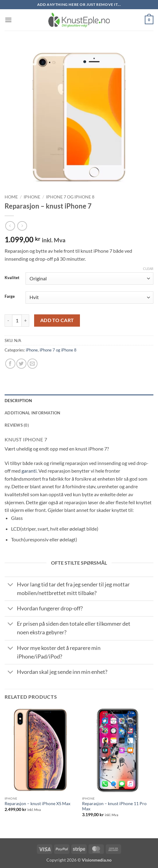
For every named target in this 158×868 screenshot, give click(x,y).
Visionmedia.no (97, 860)
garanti (29, 471)
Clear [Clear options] (148, 269)
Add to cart (57, 320)
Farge (10, 297)
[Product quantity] (17, 321)
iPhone (32, 197)
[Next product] (10, 226)
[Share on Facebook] (10, 364)
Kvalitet (12, 278)
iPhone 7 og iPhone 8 (70, 197)
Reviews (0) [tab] (17, 425)
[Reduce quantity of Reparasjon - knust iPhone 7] (8, 321)
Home (11, 197)
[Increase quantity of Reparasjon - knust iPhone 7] (26, 321)
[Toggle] (11, 585)
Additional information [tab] (33, 413)
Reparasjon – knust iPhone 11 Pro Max (114, 806)
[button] (8, 20)
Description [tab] (18, 401)
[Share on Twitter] (21, 364)
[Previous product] (22, 226)
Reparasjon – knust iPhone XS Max (38, 804)
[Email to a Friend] (32, 364)
